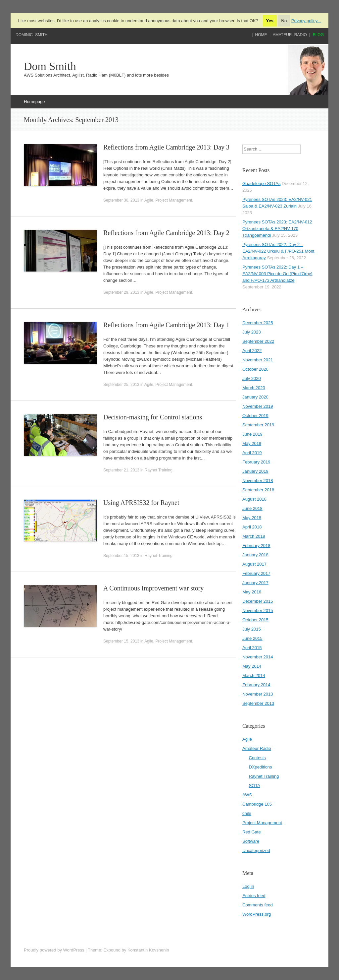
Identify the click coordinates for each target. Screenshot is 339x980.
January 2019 (255, 471)
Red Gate (252, 832)
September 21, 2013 (121, 470)
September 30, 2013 (121, 200)
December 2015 (258, 601)
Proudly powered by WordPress (54, 950)
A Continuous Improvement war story (153, 588)
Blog (318, 35)
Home (261, 35)
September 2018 (258, 490)
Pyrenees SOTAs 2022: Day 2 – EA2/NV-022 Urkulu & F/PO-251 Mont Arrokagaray (278, 251)
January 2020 (255, 397)
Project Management (174, 200)
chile (247, 813)
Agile (149, 200)
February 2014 (256, 685)
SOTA (255, 786)
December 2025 (258, 323)
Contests (257, 758)
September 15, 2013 (121, 556)
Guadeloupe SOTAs (261, 184)
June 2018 (252, 508)
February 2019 (256, 462)
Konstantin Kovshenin (148, 950)
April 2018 (252, 527)
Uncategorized (256, 851)
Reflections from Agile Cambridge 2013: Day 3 (166, 147)
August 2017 (254, 564)
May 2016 (252, 592)
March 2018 (254, 536)
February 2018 (256, 546)
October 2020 (255, 369)
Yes (270, 21)
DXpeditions (261, 767)
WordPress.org (257, 914)
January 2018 (255, 555)
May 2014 (252, 666)
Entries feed (254, 896)
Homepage (34, 102)
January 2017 (255, 583)
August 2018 (254, 499)
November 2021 (258, 360)
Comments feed (258, 905)
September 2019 (258, 425)
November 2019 (258, 406)
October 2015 (255, 620)
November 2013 (258, 694)
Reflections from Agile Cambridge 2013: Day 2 (166, 233)
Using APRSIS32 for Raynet (141, 503)
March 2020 (254, 388)
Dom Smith (50, 66)
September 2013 (258, 703)
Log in (248, 886)
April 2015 (252, 648)
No (284, 21)
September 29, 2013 (121, 292)
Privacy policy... (306, 21)
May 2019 (252, 443)
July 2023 (252, 332)
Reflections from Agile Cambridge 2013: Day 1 (166, 325)
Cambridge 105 (257, 804)
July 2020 (252, 378)
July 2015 (252, 629)
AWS (247, 795)
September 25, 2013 (121, 385)
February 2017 (256, 573)
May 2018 (252, 518)
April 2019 (252, 453)
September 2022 (258, 341)
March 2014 (254, 675)
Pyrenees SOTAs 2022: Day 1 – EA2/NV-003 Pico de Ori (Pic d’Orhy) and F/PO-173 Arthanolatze (277, 274)
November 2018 (258, 481)
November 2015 (258, 611)
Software (251, 841)
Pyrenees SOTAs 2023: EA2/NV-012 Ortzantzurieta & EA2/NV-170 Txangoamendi (277, 229)
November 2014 (258, 657)
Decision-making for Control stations (153, 417)
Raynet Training (159, 470)
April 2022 (252, 351)
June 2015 (252, 638)
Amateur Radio (290, 35)
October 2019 (255, 416)
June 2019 (252, 434)
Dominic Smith (32, 35)
